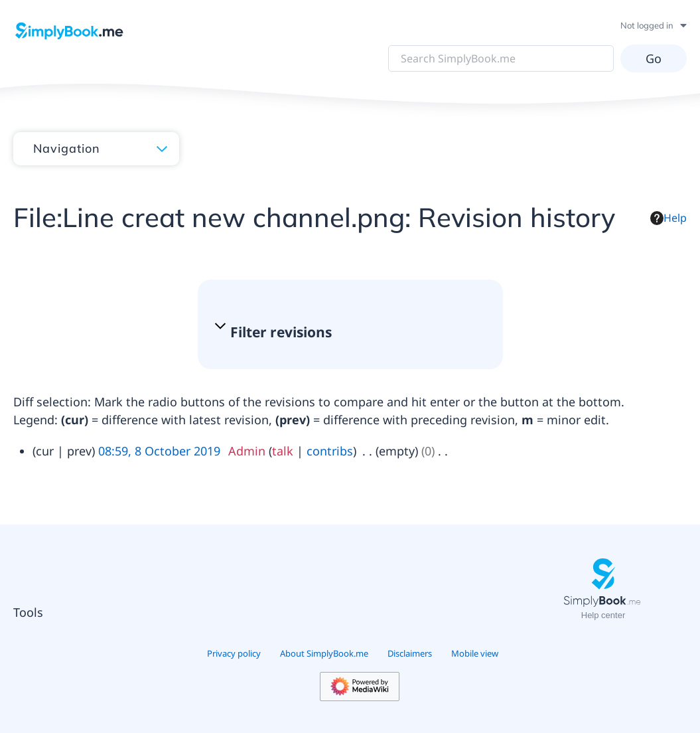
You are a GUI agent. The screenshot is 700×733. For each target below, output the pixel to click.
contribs (330, 451)
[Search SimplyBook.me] (501, 58)
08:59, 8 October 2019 (159, 451)
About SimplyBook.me (324, 653)
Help (668, 218)
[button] (344, 332)
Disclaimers (410, 653)
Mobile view (475, 653)
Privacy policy (234, 653)
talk (283, 451)
